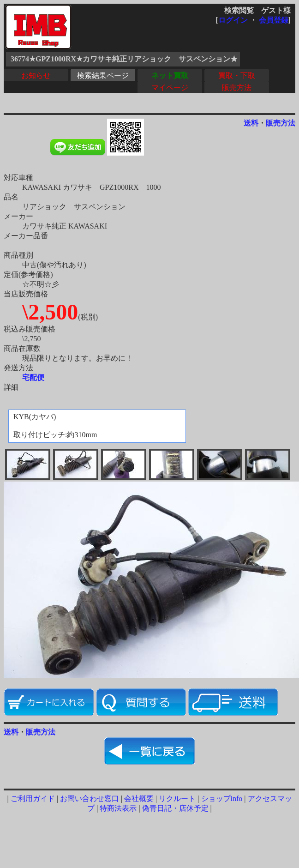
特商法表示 (118, 808)
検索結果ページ (103, 75)
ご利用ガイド (33, 799)
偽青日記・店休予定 (175, 808)
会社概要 (139, 799)
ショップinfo (222, 799)
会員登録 (274, 20)
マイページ (170, 87)
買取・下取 (237, 75)
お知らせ (36, 75)
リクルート (177, 799)
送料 (251, 123)
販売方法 (237, 87)
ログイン (233, 20)
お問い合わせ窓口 (90, 799)
